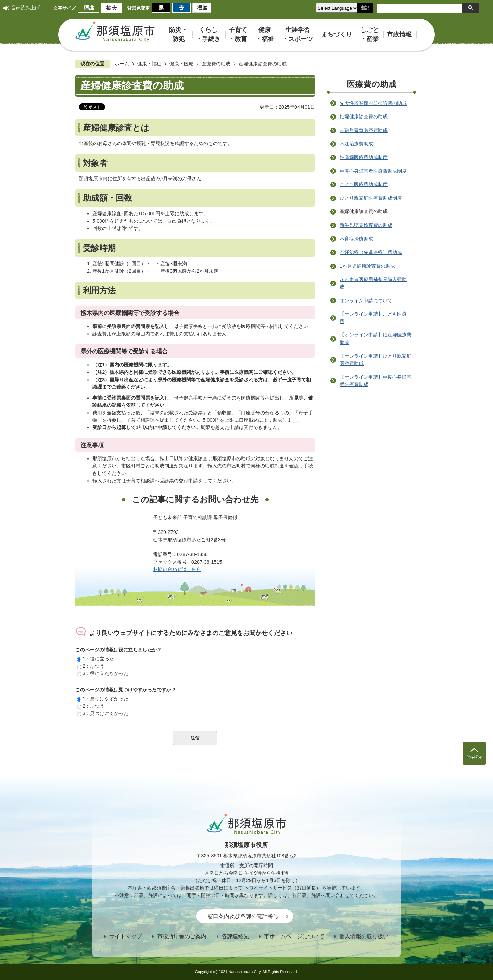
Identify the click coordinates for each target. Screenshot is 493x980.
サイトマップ (126, 936)
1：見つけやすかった (103, 699)
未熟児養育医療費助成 (364, 130)
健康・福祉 (149, 64)
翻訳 (365, 8)
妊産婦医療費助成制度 (364, 157)
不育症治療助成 (356, 239)
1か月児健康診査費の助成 (367, 266)
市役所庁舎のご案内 (182, 936)
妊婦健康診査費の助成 (364, 117)
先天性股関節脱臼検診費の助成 (373, 103)
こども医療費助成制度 (364, 184)
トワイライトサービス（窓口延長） (282, 888)
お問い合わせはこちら (177, 569)
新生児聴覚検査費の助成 (366, 225)
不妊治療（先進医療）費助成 (371, 252)
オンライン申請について (366, 301)
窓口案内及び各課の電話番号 (243, 916)
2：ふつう (91, 666)
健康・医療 (181, 64)
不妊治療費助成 (356, 144)
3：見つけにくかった (103, 713)
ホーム (122, 64)
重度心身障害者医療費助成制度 (373, 171)
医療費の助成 (216, 64)
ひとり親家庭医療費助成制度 (371, 198)
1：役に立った (96, 659)
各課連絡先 (235, 936)
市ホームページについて (294, 936)
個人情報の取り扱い (364, 936)
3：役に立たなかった (103, 673)
